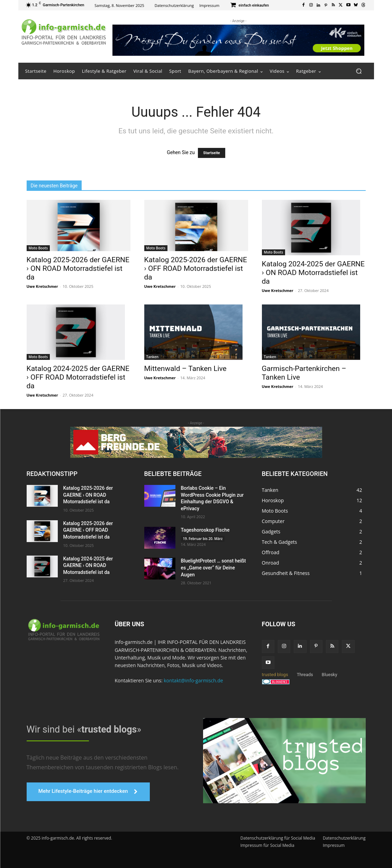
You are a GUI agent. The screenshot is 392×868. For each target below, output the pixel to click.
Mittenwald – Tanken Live (185, 369)
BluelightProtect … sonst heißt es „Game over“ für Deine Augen (213, 568)
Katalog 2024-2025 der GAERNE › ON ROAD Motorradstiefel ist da (313, 273)
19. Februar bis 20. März (203, 539)
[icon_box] (249, 6)
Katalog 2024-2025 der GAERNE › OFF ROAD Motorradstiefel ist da (78, 377)
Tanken (153, 357)
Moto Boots (38, 248)
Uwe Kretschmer (42, 286)
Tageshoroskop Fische (205, 530)
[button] (359, 71)
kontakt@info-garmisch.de (193, 680)
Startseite (212, 153)
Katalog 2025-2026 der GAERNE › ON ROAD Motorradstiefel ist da (78, 268)
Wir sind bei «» (82, 729)
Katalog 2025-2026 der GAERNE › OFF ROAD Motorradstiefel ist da (196, 268)
